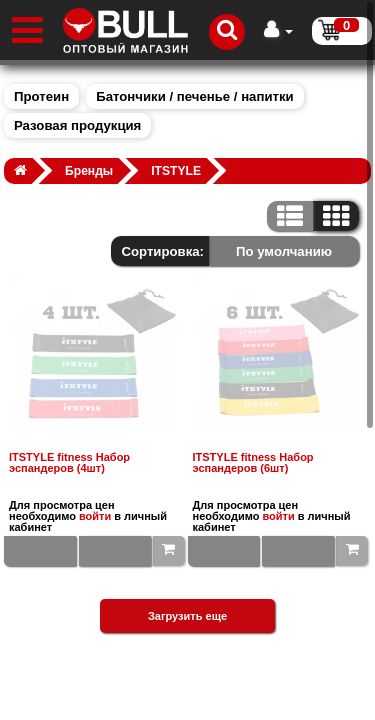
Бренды (89, 171)
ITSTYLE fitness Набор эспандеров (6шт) (253, 463)
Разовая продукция (77, 125)
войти (95, 516)
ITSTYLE (176, 171)
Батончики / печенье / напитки (194, 96)
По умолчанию (284, 251)
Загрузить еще (187, 616)
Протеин (41, 96)
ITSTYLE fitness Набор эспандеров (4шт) (69, 463)
